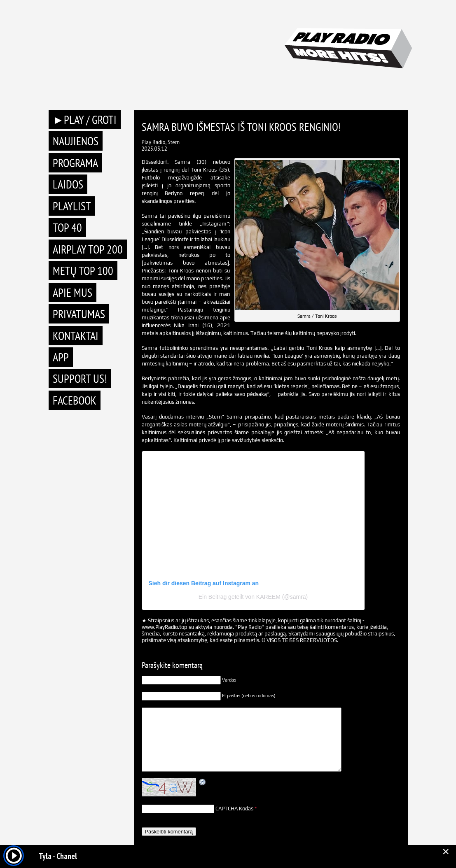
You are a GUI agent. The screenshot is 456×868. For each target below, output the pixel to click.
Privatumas (79, 314)
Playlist (72, 206)
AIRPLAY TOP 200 (88, 249)
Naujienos (76, 141)
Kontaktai (76, 336)
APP (61, 357)
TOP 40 (67, 227)
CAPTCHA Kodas (234, 809)
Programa (75, 163)
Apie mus (72, 292)
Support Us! (80, 378)
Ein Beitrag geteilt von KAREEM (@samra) (253, 597)
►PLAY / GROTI (85, 120)
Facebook (75, 400)
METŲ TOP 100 (83, 271)
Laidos (68, 184)
